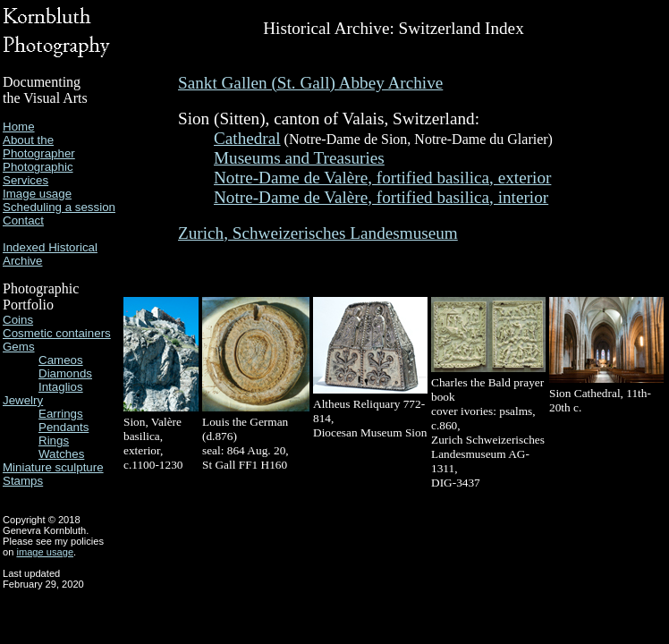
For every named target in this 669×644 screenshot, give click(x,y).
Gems (19, 347)
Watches (61, 454)
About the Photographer (39, 147)
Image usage (37, 194)
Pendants (64, 427)
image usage (45, 552)
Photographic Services (38, 174)
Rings (54, 441)
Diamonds (65, 373)
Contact (23, 220)
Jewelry (23, 400)
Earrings (61, 414)
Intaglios (61, 387)
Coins (18, 320)
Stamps (23, 481)
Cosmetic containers (57, 333)
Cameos (61, 360)
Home (19, 127)
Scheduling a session (59, 207)
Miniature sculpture (53, 467)
